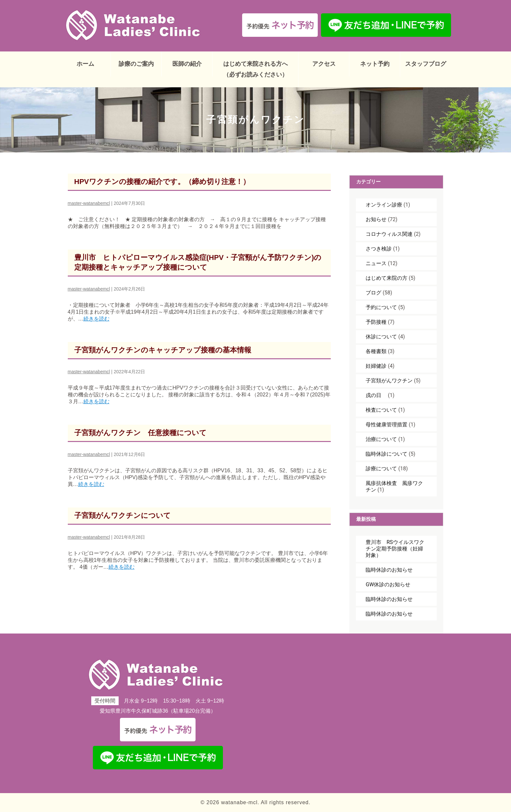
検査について (381, 410)
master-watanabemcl (89, 203)
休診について (381, 337)
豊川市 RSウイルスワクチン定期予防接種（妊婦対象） (395, 549)
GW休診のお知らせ (388, 584)
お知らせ (376, 219)
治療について (381, 439)
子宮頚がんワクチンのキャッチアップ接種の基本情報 (163, 350)
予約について (381, 307)
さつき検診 (379, 249)
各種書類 (376, 351)
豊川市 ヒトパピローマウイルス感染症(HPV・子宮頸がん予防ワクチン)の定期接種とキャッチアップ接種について (198, 262)
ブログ (373, 293)
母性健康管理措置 (387, 425)
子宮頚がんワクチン (389, 381)
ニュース (376, 263)
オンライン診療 (384, 205)
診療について (381, 469)
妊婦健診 (376, 366)
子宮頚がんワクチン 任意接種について (140, 433)
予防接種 (376, 322)
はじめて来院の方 (387, 278)
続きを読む (96, 319)
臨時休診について (387, 454)
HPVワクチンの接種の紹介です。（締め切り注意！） (162, 182)
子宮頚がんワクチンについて (123, 515)
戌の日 (376, 395)
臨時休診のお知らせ (389, 570)
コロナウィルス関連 (389, 234)
